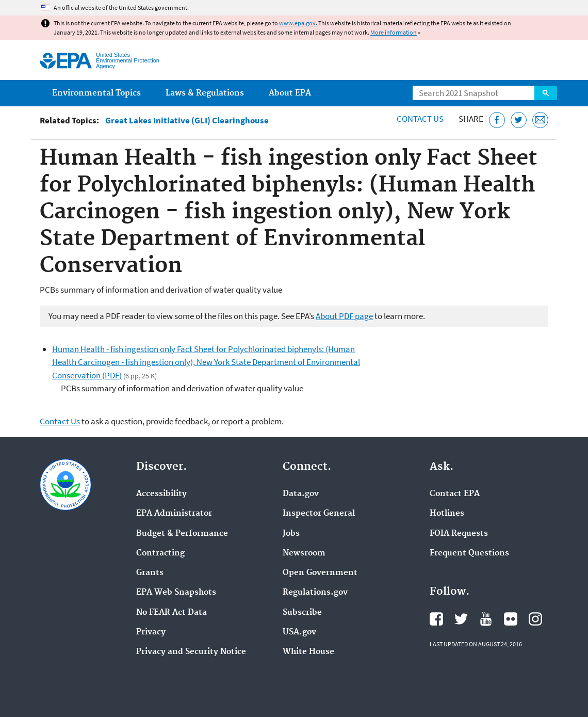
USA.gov (299, 632)
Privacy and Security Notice (191, 652)
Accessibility (161, 494)
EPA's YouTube (486, 619)
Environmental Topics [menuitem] (96, 93)
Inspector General (319, 514)
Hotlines (447, 514)
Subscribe (302, 613)
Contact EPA (455, 494)
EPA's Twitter (461, 619)
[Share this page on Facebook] (497, 120)
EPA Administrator (174, 514)
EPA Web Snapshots (176, 593)
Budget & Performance (182, 534)
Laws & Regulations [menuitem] (205, 93)
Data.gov (301, 494)
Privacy (151, 632)
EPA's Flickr (511, 619)
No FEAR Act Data (172, 613)
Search (546, 93)
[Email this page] (540, 120)
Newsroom (304, 553)
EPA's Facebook (436, 619)
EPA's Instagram (535, 619)
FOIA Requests (459, 534)
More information (394, 32)
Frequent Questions (469, 553)
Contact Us (420, 119)
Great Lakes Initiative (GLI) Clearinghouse (187, 121)
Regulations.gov (315, 593)
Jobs (291, 534)
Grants (150, 573)
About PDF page (344, 316)
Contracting (160, 553)
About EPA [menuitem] (290, 93)
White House (308, 652)
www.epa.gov (297, 23)
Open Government (320, 573)
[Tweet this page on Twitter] (519, 120)
